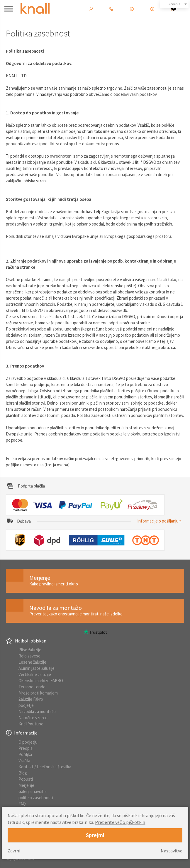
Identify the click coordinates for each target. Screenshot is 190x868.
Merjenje (26, 785)
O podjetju (28, 742)
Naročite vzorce (33, 718)
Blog (23, 773)
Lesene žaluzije (32, 662)
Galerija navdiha (33, 791)
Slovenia (174, 4)
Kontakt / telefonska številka (45, 767)
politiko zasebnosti (36, 798)
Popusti (26, 779)
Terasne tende (32, 687)
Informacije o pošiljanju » (159, 521)
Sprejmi (95, 835)
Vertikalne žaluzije (35, 674)
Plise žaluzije (30, 650)
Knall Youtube (31, 724)
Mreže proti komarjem (38, 693)
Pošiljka (25, 754)
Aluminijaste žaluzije (37, 668)
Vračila (24, 761)
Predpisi (26, 748)
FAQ (22, 804)
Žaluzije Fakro (31, 699)
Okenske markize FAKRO (41, 681)
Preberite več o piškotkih (120, 822)
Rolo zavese (29, 656)
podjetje (26, 705)
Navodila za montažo (37, 711)
